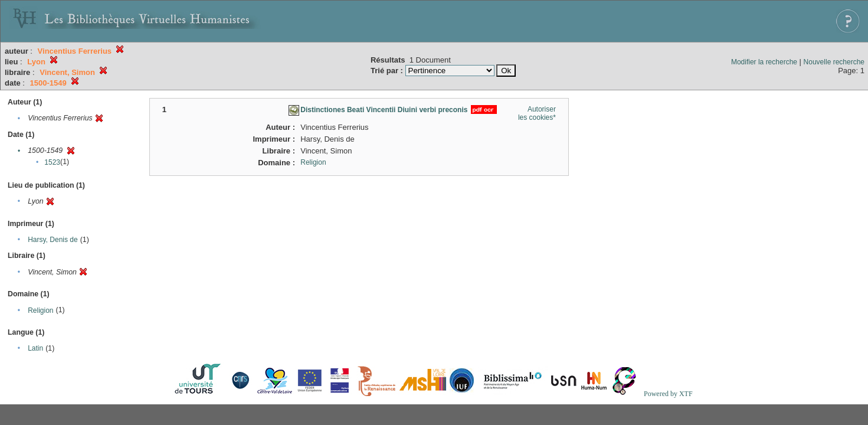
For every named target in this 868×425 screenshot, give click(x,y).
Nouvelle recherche (834, 62)
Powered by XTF (668, 394)
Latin (35, 348)
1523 (52, 162)
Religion (40, 310)
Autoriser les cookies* (537, 113)
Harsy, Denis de (53, 240)
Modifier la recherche (764, 62)
